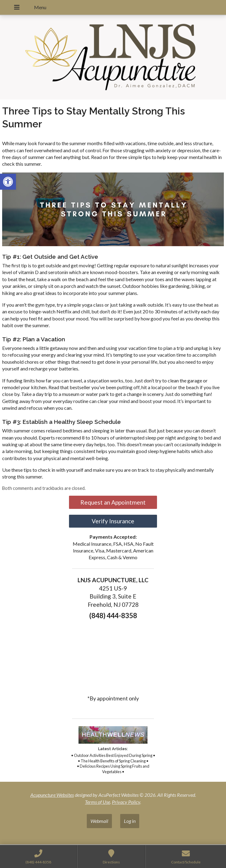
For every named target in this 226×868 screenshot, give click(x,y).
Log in (130, 821)
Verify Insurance (113, 521)
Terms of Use (98, 802)
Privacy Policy (126, 802)
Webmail (99, 821)
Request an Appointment (113, 502)
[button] (8, 182)
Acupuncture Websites (52, 795)
